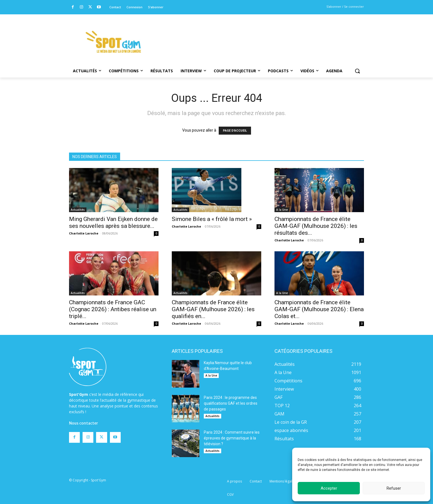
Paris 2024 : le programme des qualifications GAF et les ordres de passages (231, 403)
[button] (357, 71)
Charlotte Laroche (84, 233)
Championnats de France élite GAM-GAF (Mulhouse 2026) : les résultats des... (316, 226)
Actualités (78, 210)
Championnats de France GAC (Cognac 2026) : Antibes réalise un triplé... (113, 309)
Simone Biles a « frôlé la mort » (212, 219)
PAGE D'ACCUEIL (235, 131)
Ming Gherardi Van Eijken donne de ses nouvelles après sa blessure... (113, 222)
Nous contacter (84, 423)
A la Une (282, 210)
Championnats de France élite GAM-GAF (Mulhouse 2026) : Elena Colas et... (319, 309)
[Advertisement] (254, 34)
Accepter (329, 488)
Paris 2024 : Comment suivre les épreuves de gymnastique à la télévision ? (232, 438)
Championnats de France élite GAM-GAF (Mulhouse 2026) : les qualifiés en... (213, 309)
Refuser (394, 488)
